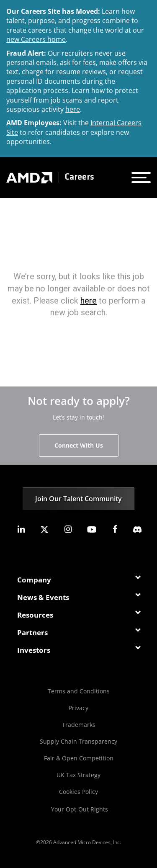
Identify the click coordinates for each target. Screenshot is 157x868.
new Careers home (36, 39)
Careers (80, 177)
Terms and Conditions (79, 691)
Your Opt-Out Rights (80, 809)
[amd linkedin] (21, 529)
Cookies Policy (78, 792)
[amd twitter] (44, 529)
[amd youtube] (92, 529)
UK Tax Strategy (78, 775)
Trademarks (79, 725)
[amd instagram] (68, 529)
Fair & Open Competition (79, 758)
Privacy (78, 708)
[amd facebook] (115, 529)
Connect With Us (79, 445)
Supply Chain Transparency (78, 741)
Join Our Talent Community (78, 499)
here (73, 109)
